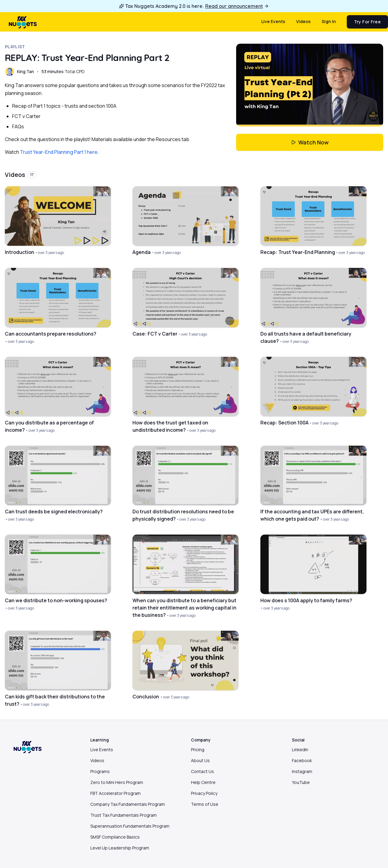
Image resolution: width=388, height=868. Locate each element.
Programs (100, 771)
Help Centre (203, 782)
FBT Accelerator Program (115, 793)
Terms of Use (205, 804)
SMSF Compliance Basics (115, 837)
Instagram (302, 771)
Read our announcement (237, 6)
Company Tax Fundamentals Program (128, 804)
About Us (200, 760)
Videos (303, 21)
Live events (273, 21)
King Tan (25, 71)
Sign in (329, 21)
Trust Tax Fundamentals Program (124, 815)
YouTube (301, 782)
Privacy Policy (204, 793)
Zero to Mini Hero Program (117, 782)
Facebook (302, 760)
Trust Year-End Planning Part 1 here (59, 152)
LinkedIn (300, 750)
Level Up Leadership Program (120, 848)
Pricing (198, 750)
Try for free (367, 22)
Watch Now (310, 142)
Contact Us (202, 771)
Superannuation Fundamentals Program (130, 826)
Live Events (102, 750)
